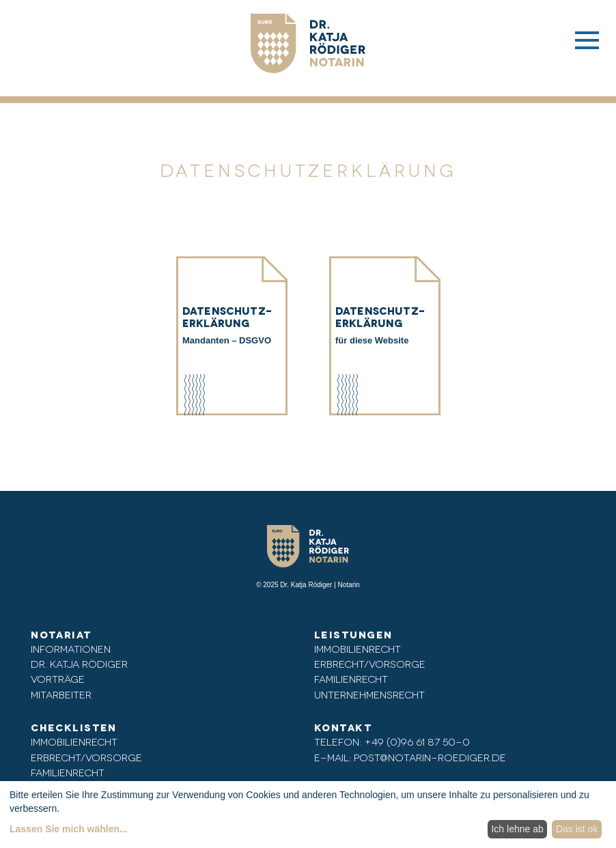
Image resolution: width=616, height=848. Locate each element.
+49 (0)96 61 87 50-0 (417, 741)
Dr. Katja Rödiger (79, 663)
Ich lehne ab (517, 829)
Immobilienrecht (358, 648)
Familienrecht (351, 678)
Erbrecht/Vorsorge (370, 663)
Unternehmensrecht (369, 694)
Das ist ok (577, 829)
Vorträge (58, 678)
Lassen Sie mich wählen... (69, 829)
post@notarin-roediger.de (430, 757)
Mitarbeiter (61, 694)
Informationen (71, 648)
